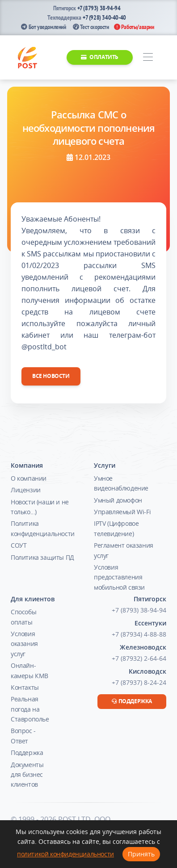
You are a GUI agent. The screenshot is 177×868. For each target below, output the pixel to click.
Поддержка (27, 753)
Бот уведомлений (43, 27)
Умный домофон (118, 500)
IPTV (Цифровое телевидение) (116, 528)
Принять (141, 854)
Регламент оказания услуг (124, 550)
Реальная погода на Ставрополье (30, 709)
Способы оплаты (23, 617)
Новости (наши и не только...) (40, 507)
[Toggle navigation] (148, 57)
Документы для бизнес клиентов (27, 775)
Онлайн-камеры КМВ (29, 670)
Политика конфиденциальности (43, 528)
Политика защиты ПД (42, 557)
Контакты (25, 687)
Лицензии (26, 490)
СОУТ (19, 545)
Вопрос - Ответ (23, 736)
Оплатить (100, 57)
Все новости (51, 376)
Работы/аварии (134, 27)
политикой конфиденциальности (65, 854)
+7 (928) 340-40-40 (104, 17)
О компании (29, 478)
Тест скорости (91, 27)
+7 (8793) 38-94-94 (99, 8)
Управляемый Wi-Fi (122, 512)
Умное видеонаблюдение (121, 483)
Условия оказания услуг (24, 644)
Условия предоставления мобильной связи (119, 577)
